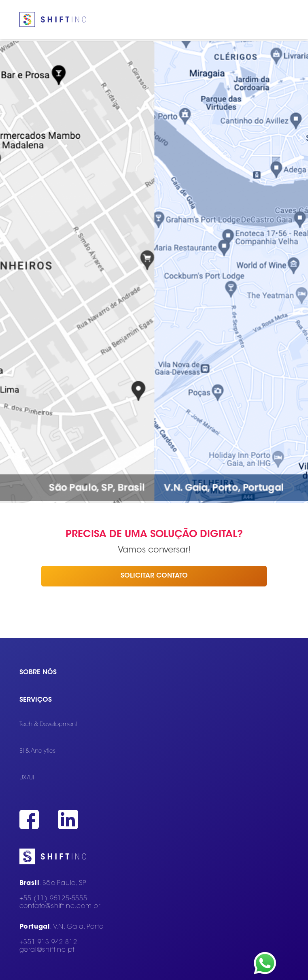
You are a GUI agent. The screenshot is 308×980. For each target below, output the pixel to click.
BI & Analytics (37, 751)
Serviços (36, 700)
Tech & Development (48, 725)
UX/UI (27, 778)
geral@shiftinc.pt (47, 950)
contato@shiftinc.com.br (60, 906)
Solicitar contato (154, 576)
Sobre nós (38, 673)
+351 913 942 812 (48, 942)
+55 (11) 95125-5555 (53, 899)
